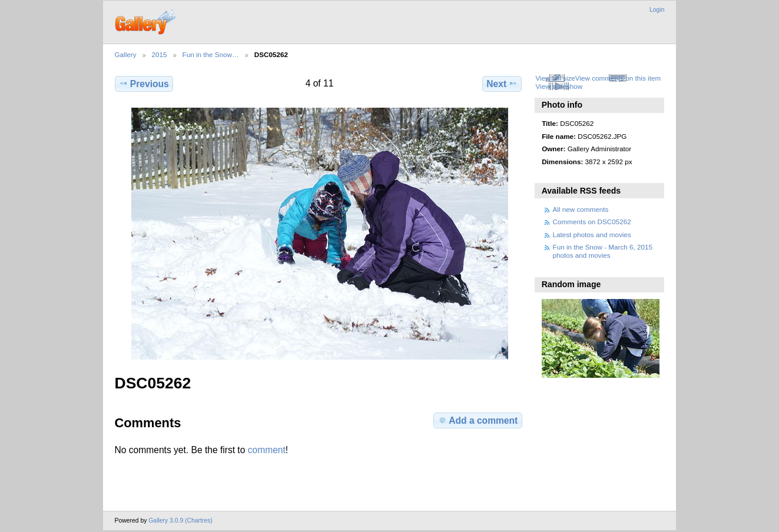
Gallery (126, 54)
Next (502, 84)
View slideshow (559, 86)
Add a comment (478, 420)
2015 (160, 54)
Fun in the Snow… (211, 54)
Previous (144, 84)
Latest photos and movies (592, 235)
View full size (555, 78)
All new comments (581, 209)
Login (657, 10)
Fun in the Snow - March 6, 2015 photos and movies (603, 251)
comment (267, 450)
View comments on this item (618, 78)
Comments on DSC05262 (592, 222)
